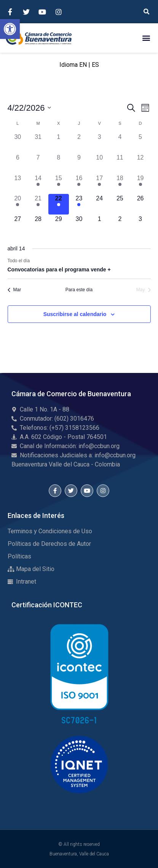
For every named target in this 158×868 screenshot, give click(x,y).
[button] (10, 29)
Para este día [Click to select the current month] (79, 290)
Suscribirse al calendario (75, 314)
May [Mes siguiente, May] (144, 290)
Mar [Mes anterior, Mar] (14, 290)
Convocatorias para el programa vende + (59, 269)
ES (95, 65)
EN (83, 65)
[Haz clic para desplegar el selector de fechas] (30, 108)
